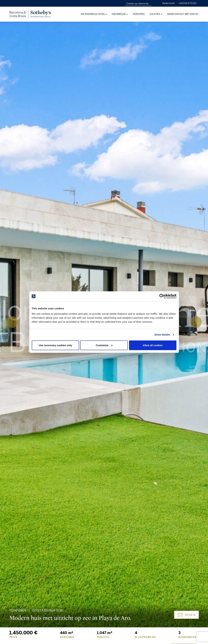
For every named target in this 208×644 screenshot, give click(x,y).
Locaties (156, 14)
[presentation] (12, 322)
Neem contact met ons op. (183, 14)
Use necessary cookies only (55, 345)
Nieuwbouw (120, 14)
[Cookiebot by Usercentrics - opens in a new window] (162, 296)
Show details (162, 335)
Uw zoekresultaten (94, 14)
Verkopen (139, 14)
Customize (104, 345)
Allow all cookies (153, 345)
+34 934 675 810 (187, 3)
